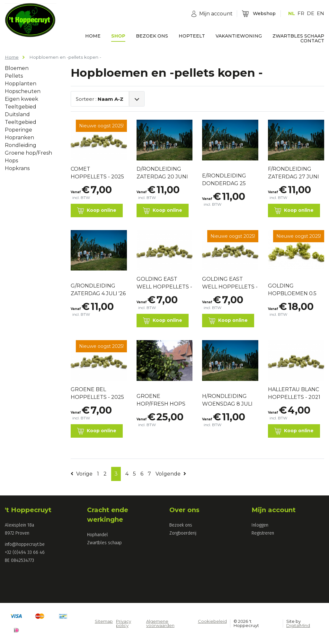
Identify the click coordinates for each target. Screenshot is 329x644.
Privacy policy (124, 623)
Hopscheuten (23, 91)
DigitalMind (298, 625)
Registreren (263, 533)
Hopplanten (21, 84)
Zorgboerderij (183, 533)
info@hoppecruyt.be (25, 544)
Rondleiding (21, 145)
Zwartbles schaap (104, 543)
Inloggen (260, 525)
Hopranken (19, 137)
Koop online (97, 211)
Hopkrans (17, 168)
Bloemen (17, 68)
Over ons (184, 510)
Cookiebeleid (212, 621)
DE (311, 13)
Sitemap (104, 621)
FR (301, 13)
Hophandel (98, 535)
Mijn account (274, 510)
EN (320, 13)
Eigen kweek (22, 99)
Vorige (82, 474)
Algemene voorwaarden (160, 623)
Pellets (14, 76)
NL (292, 13)
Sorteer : (100, 99)
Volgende (171, 474)
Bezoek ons (181, 525)
